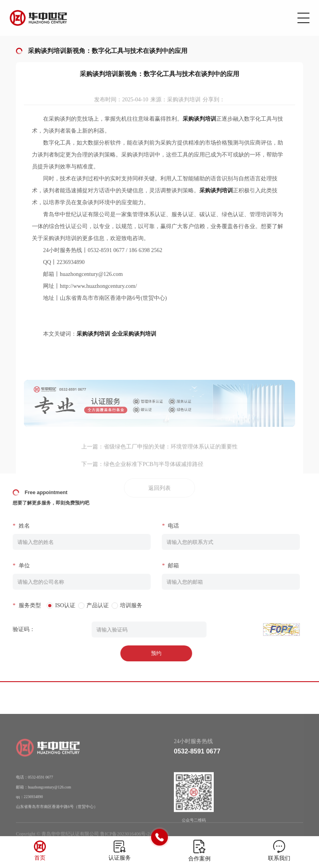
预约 (148, 653)
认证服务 (120, 858)
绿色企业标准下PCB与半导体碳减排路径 (154, 470)
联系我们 (279, 858)
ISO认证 (58, 605)
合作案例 (199, 859)
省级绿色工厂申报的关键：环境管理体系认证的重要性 (171, 453)
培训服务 (124, 605)
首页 (40, 858)
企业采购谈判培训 (134, 334)
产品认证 (90, 605)
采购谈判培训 (93, 334)
